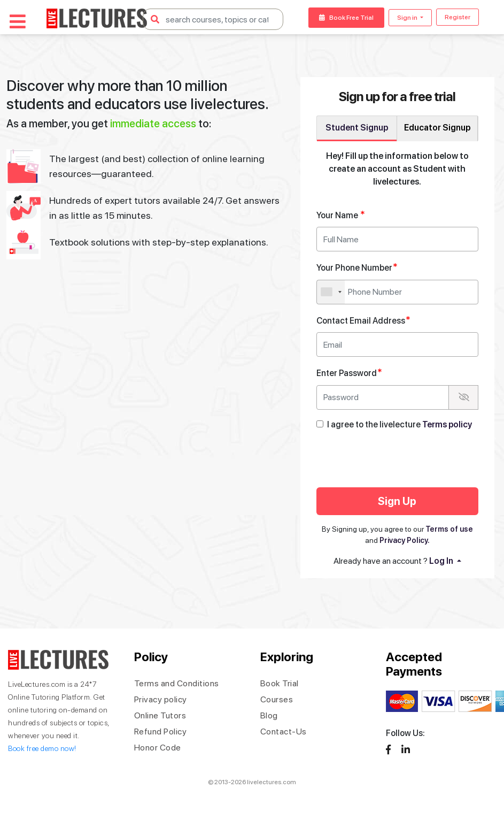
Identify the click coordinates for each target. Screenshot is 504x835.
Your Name (341, 215)
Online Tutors (160, 715)
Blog (269, 715)
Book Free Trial (346, 18)
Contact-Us (284, 731)
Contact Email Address (363, 320)
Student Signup (357, 128)
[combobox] (331, 292)
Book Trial (280, 683)
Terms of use (449, 529)
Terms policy (447, 424)
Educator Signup (437, 128)
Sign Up (397, 501)
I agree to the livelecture (400, 424)
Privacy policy (161, 699)
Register (458, 17)
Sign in (408, 18)
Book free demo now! (42, 748)
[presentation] (406, 461)
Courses (277, 699)
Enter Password (349, 373)
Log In (442, 561)
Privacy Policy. (405, 540)
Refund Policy (161, 731)
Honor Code (158, 748)
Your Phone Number (357, 267)
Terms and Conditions (177, 683)
